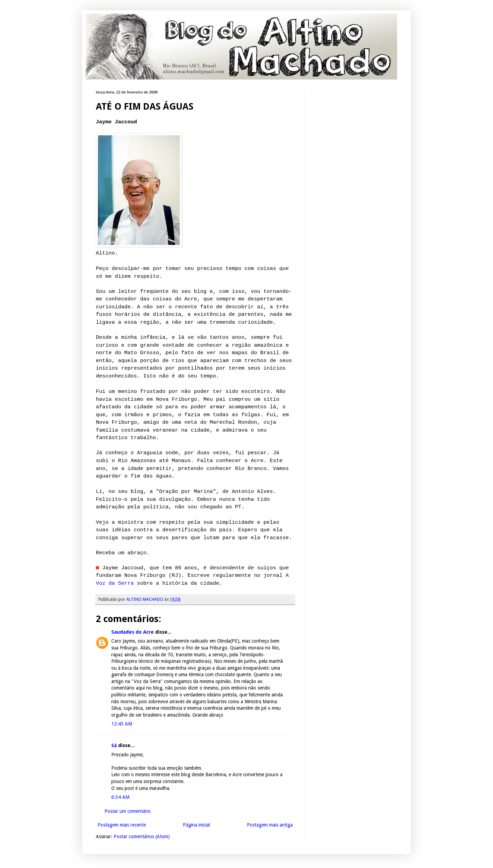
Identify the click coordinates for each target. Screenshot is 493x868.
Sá (114, 745)
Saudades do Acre (132, 632)
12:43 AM (122, 724)
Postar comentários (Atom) (142, 836)
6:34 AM (120, 797)
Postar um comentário (128, 811)
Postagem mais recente (122, 825)
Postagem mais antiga (270, 825)
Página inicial (196, 825)
